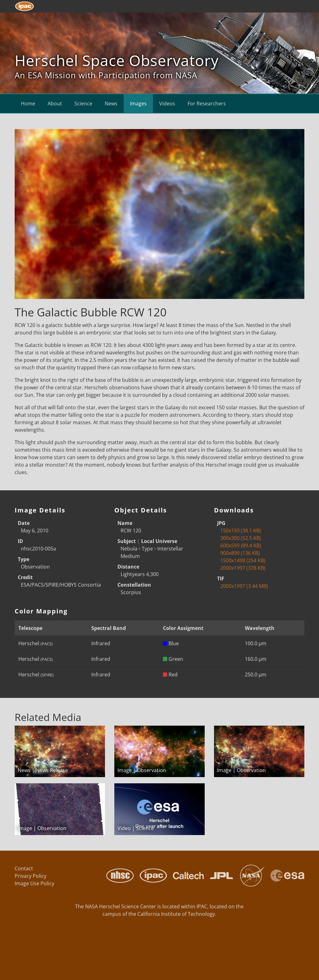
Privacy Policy (31, 876)
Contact (24, 868)
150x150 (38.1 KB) (241, 531)
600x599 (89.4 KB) (241, 545)
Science (83, 103)
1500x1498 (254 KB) (243, 560)
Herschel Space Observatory (117, 60)
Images (138, 103)
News (111, 103)
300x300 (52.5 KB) (241, 538)
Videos (167, 103)
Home (28, 103)
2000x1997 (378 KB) (243, 568)
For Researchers (207, 103)
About (55, 103)
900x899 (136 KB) (240, 553)
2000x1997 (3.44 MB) (244, 586)
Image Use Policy (34, 883)
